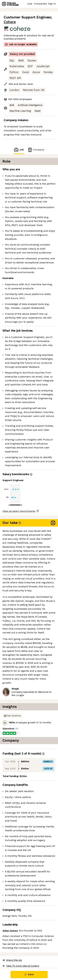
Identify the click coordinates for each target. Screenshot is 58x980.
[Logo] (10, 4)
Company (36, 150)
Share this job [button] (12, 960)
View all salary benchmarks (19, 511)
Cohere (10, 22)
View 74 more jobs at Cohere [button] (21, 966)
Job (19, 150)
